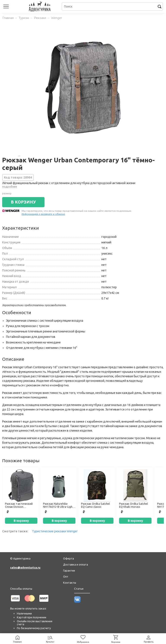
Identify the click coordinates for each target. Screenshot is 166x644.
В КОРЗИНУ (23, 202)
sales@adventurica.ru (25, 567)
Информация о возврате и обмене (43, 214)
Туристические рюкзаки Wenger (55, 531)
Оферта (69, 558)
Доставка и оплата (76, 564)
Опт (66, 577)
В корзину (21, 521)
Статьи (79, 589)
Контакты (70, 583)
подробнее (10, 186)
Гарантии (69, 570)
